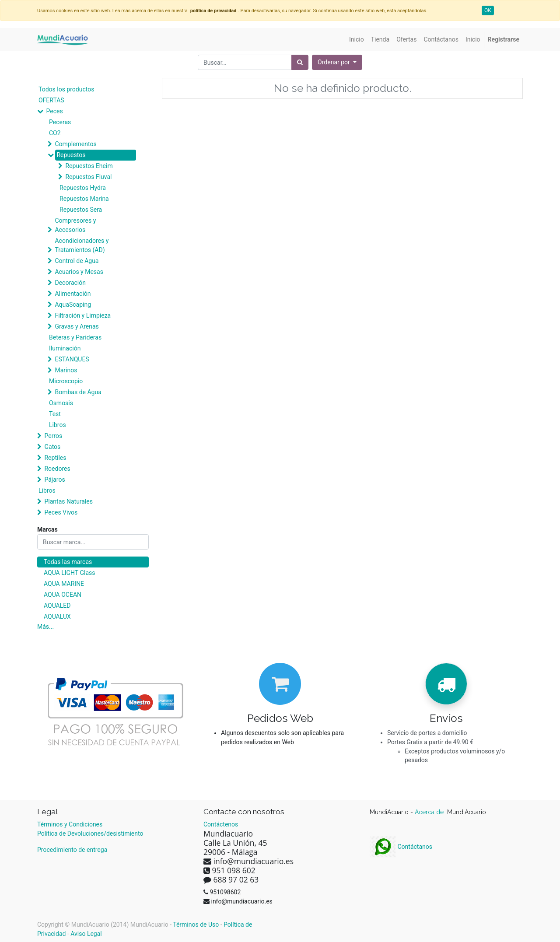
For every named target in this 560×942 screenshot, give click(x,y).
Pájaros (54, 480)
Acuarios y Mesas (79, 272)
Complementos (75, 144)
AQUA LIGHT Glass (69, 573)
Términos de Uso (196, 924)
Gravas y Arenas (77, 326)
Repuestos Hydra (83, 188)
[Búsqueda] (300, 62)
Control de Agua (77, 261)
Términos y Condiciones (70, 824)
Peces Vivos (61, 512)
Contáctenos (221, 824)
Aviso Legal (86, 934)
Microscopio (66, 381)
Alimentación (73, 294)
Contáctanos (401, 847)
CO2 (55, 133)
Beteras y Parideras (75, 337)
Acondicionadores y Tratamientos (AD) (82, 245)
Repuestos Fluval (88, 177)
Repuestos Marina (84, 199)
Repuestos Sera (81, 210)
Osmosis (61, 403)
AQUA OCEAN (63, 595)
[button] (337, 62)
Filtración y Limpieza (83, 315)
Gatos (52, 447)
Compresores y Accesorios (75, 225)
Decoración (70, 283)
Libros (58, 425)
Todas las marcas (68, 562)
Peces (54, 111)
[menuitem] (357, 40)
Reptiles (55, 458)
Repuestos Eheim (89, 166)
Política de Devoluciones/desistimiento (90, 833)
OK (488, 11)
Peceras (60, 122)
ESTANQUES (72, 359)
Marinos (66, 370)
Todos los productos (66, 89)
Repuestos (71, 155)
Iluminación (65, 348)
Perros (53, 436)
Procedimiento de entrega (72, 850)
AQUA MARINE (64, 584)
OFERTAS (51, 100)
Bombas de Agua (78, 392)
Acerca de (430, 812)
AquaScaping (73, 305)
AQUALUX (57, 616)
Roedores (57, 469)
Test (55, 414)
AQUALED (57, 606)
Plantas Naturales (68, 501)
